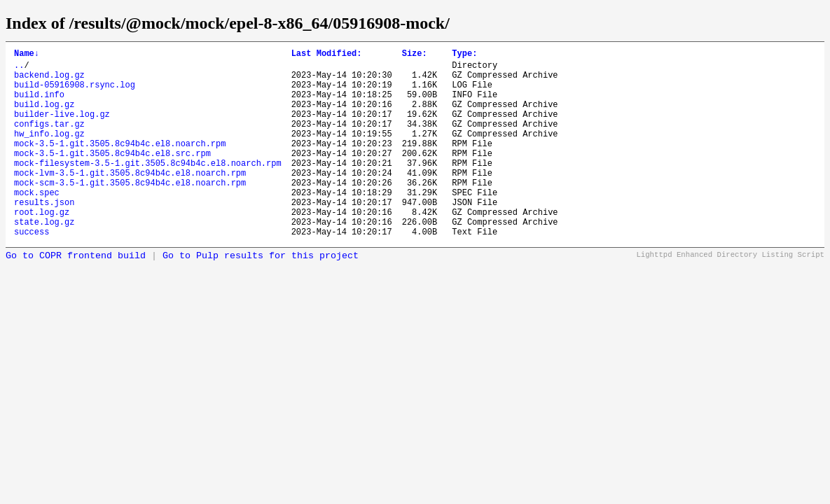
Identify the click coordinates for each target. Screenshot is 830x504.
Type (464, 55)
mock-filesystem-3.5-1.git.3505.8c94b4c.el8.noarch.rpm (148, 188)
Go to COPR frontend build (76, 296)
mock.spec (37, 224)
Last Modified (327, 55)
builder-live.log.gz (62, 128)
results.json (44, 236)
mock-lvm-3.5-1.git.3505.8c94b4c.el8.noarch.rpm (130, 200)
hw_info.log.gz (49, 152)
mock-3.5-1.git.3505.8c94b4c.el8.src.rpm (112, 176)
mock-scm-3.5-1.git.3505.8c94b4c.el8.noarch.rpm (130, 212)
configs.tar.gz (49, 140)
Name (27, 55)
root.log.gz (42, 247)
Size (415, 55)
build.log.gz (44, 117)
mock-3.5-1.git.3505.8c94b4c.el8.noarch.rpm (120, 164)
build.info (39, 105)
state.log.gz (44, 259)
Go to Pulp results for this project (261, 296)
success (32, 271)
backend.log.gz (49, 81)
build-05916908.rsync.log (75, 93)
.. (19, 69)
